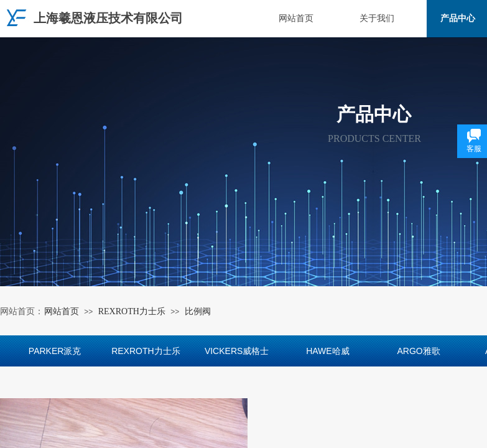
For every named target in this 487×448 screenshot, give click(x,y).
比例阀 (198, 311)
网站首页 (296, 18)
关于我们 (377, 18)
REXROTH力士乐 (132, 311)
